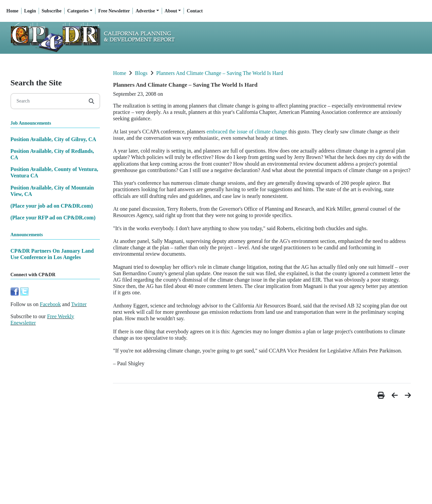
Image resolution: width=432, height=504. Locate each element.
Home (12, 11)
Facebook (50, 304)
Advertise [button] (145, 11)
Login (30, 11)
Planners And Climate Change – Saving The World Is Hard (220, 73)
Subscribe (52, 11)
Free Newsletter (114, 11)
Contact (194, 11)
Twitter (79, 304)
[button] (382, 395)
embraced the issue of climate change (247, 132)
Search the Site (36, 83)
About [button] (171, 11)
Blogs (141, 73)
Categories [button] (78, 11)
